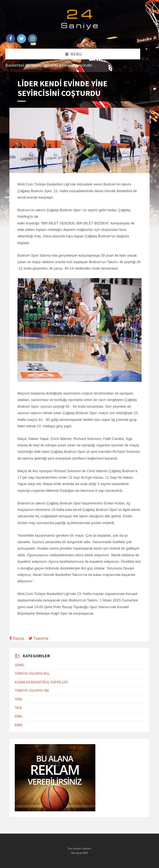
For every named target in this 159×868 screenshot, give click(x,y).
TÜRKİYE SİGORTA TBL (32, 690)
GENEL (20, 665)
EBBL (19, 716)
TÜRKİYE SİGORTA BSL (32, 673)
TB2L (19, 708)
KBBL (19, 725)
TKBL (19, 699)
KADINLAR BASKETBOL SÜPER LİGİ (41, 682)
